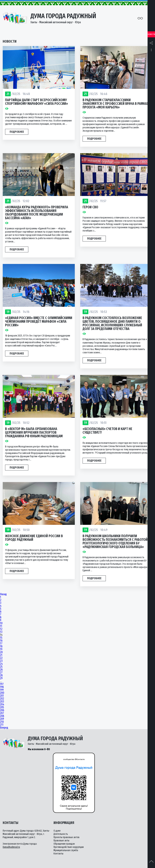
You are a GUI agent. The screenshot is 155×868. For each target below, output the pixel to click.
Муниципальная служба (66, 850)
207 (2, 713)
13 (1, 632)
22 (1, 658)
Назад (3, 594)
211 (2, 725)
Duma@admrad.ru (11, 847)
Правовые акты (61, 841)
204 (2, 704)
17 (1, 644)
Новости (151, 34)
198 (2, 687)
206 (2, 710)
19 (1, 649)
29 (1, 678)
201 (2, 696)
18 (1, 646)
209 (2, 719)
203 (2, 702)
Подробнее (17, 132)
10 (1, 623)
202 (2, 699)
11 (1, 626)
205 (2, 707)
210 (2, 722)
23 (1, 661)
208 (2, 716)
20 (1, 652)
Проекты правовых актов (67, 837)
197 (2, 684)
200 (2, 693)
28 (1, 675)
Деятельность (61, 834)
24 (1, 664)
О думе (57, 831)
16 (1, 641)
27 (1, 673)
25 (1, 667)
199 (2, 690)
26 (1, 670)
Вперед (4, 728)
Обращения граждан (64, 844)
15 (1, 638)
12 (1, 629)
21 (1, 655)
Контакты (58, 854)
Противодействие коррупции (69, 847)
